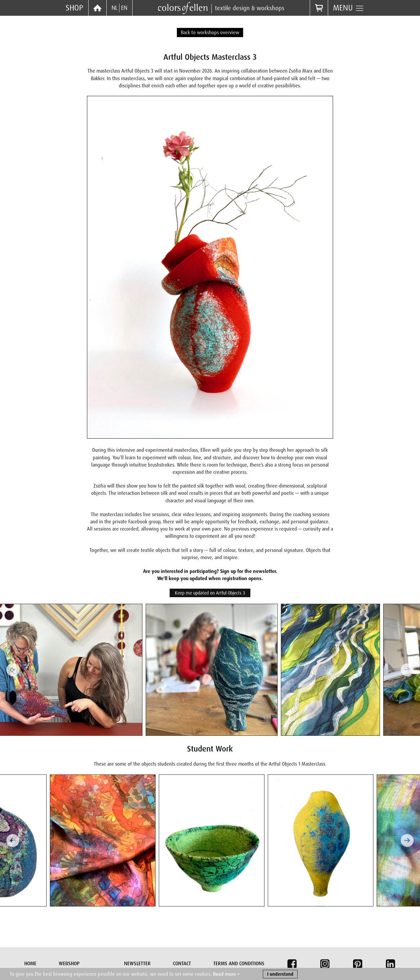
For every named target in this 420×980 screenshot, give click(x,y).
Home (30, 964)
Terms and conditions (239, 964)
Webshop (69, 964)
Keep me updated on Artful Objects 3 (210, 593)
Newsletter (137, 964)
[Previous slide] (13, 670)
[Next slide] (407, 670)
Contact (182, 964)
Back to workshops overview (210, 33)
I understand (280, 975)
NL (115, 8)
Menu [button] (349, 8)
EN (124, 8)
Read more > (226, 975)
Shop (74, 8)
